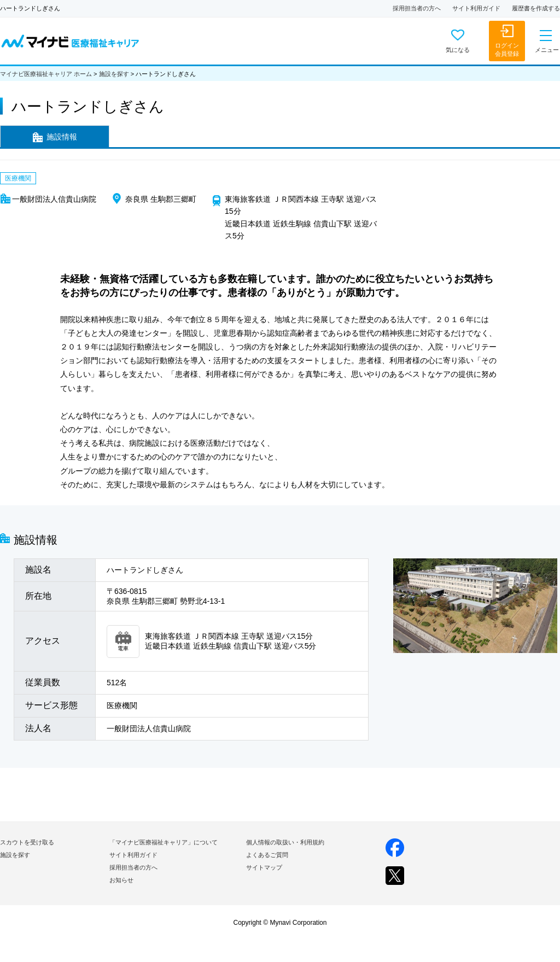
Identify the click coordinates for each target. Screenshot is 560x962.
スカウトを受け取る (27, 842)
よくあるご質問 (267, 855)
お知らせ (121, 880)
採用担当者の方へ (417, 8)
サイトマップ (264, 867)
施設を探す (114, 74)
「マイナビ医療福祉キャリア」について (164, 842)
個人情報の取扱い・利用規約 (285, 842)
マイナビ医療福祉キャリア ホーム (46, 74)
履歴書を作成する (536, 8)
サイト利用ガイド (476, 8)
